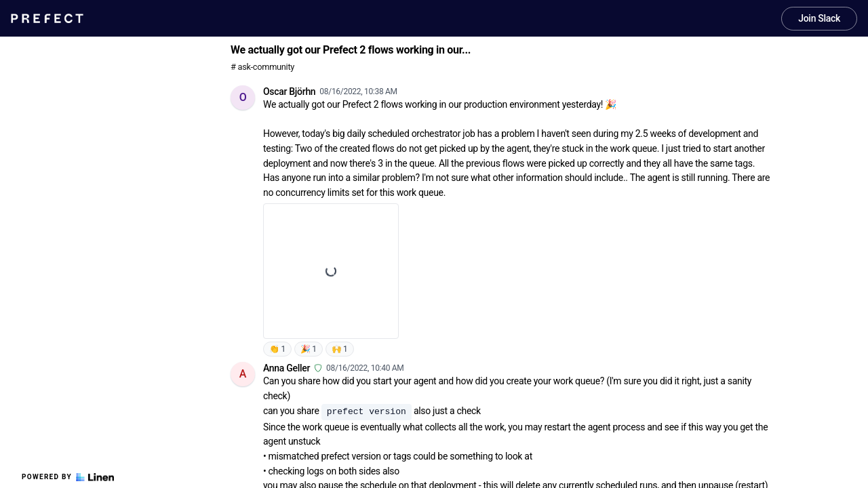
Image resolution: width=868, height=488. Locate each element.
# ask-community (262, 67)
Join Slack (819, 18)
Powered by (68, 477)
